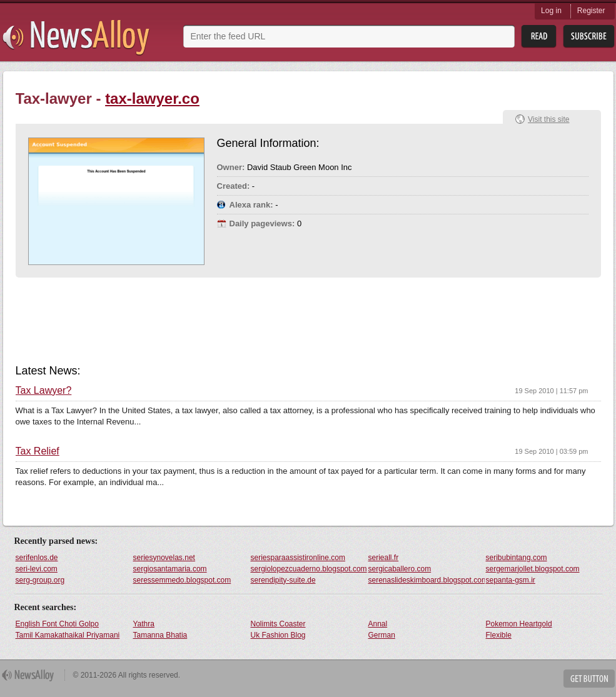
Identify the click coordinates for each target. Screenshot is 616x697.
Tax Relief (38, 451)
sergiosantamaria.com (170, 569)
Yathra (144, 624)
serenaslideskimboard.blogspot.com (427, 580)
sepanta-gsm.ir (511, 580)
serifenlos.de (37, 558)
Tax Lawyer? (44, 391)
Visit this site (548, 119)
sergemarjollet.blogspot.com (533, 569)
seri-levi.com (37, 569)
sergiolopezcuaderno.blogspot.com (309, 569)
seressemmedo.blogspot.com (182, 580)
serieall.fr (384, 558)
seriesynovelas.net (164, 558)
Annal (378, 624)
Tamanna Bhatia (160, 635)
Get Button (589, 679)
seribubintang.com (517, 558)
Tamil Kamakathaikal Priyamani (68, 635)
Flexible (499, 635)
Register (591, 11)
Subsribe (589, 37)
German (382, 635)
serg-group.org (40, 580)
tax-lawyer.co (152, 98)
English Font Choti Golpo (57, 624)
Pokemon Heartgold (519, 624)
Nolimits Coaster (278, 624)
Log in (551, 11)
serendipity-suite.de (283, 580)
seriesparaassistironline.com (298, 558)
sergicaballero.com (400, 569)
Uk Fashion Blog (278, 635)
